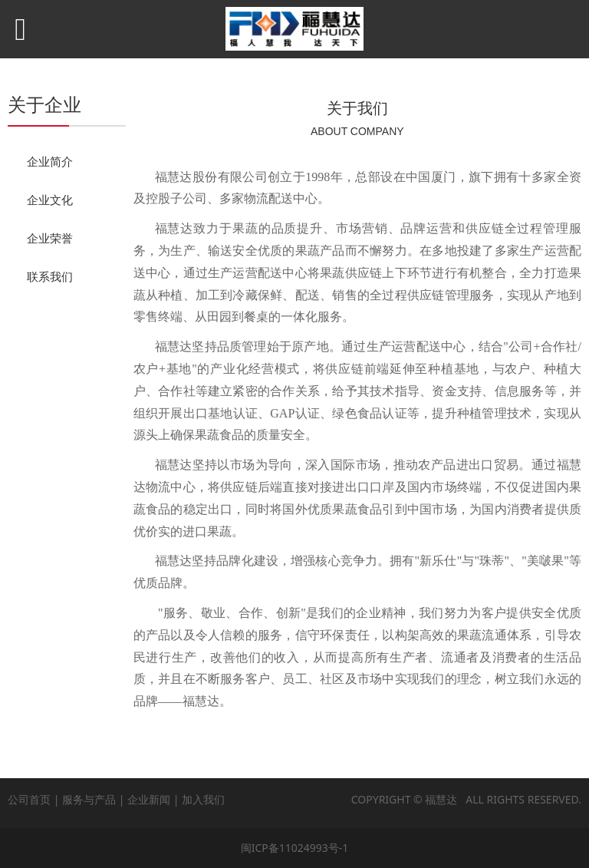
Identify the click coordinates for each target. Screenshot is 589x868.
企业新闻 (149, 799)
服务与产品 (89, 799)
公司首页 (29, 799)
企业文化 (50, 200)
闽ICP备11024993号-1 (295, 848)
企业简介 (50, 161)
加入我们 (203, 799)
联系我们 (50, 276)
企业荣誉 (50, 238)
